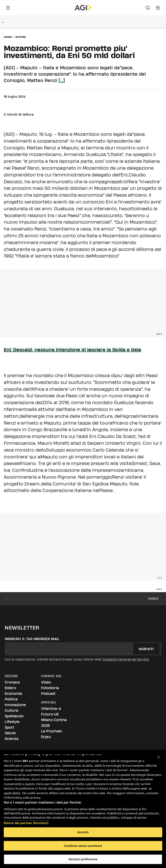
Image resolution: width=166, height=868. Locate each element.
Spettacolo (14, 716)
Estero (21, 37)
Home (8, 37)
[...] (62, 80)
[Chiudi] (158, 757)
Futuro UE (50, 714)
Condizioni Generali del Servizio (126, 659)
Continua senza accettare (83, 846)
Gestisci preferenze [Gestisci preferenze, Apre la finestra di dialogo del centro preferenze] (83, 859)
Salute (10, 733)
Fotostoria (50, 688)
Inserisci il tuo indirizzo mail (32, 639)
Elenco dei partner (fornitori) (26, 823)
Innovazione (15, 705)
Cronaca (12, 682)
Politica (11, 699)
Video (46, 682)
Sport (10, 727)
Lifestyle (12, 722)
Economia (13, 694)
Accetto (83, 832)
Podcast (48, 694)
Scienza (12, 739)
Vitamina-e (51, 709)
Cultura (11, 710)
